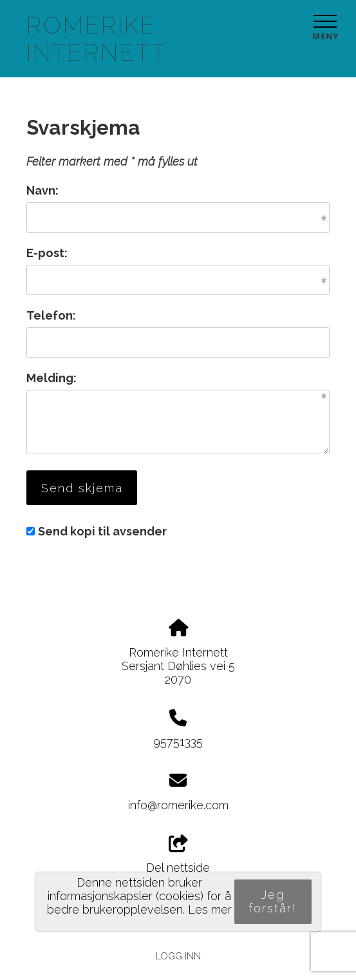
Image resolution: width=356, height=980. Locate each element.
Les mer (210, 909)
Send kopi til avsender (102, 531)
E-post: (47, 253)
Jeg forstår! (273, 901)
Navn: (42, 190)
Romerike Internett (97, 39)
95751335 (178, 742)
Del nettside (178, 855)
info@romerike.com (178, 805)
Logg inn (178, 956)
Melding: (52, 378)
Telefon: (51, 315)
